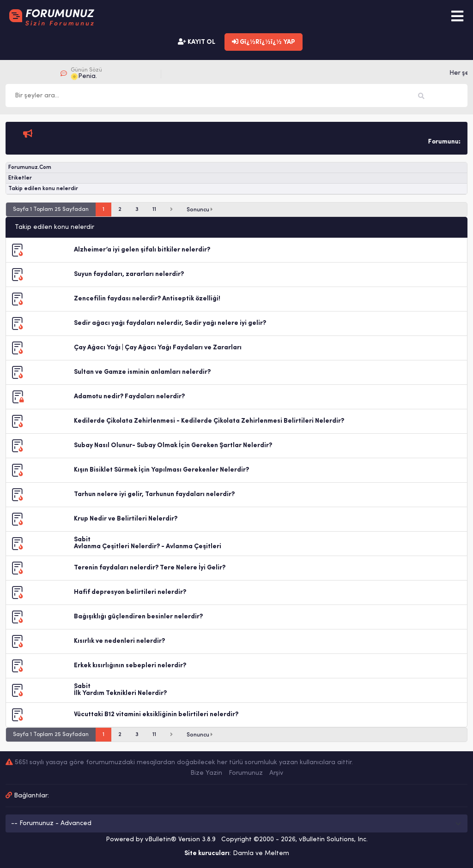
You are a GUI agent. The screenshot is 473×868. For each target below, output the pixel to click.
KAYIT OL (197, 42)
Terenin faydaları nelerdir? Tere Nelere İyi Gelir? (150, 568)
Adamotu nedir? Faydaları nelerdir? (129, 397)
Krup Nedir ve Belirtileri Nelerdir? (126, 519)
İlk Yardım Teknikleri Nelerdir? (120, 693)
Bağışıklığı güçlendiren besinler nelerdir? (138, 617)
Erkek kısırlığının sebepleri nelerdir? (130, 666)
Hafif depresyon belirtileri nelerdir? (130, 592)
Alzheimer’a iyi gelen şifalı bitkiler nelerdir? (142, 250)
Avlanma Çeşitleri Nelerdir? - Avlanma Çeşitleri (148, 547)
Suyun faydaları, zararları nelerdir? (129, 274)
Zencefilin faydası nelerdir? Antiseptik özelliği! (147, 299)
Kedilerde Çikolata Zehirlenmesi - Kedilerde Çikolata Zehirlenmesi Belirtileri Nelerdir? (209, 421)
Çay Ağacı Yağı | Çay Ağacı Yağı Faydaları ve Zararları (158, 348)
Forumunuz (246, 773)
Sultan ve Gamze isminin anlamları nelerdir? (142, 372)
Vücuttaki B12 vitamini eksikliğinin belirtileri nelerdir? (156, 715)
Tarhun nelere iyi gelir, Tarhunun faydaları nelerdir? (154, 494)
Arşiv (276, 773)
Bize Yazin (206, 773)
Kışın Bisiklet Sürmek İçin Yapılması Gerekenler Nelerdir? (161, 470)
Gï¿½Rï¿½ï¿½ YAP (264, 42)
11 (154, 210)
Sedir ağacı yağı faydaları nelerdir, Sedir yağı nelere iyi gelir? (170, 323)
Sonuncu (200, 210)
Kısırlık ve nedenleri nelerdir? (119, 641)
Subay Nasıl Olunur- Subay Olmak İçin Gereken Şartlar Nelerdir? (173, 446)
